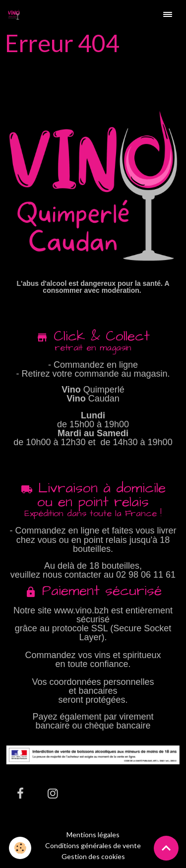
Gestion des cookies (93, 857)
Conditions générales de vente (93, 845)
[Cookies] (20, 848)
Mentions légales (93, 835)
